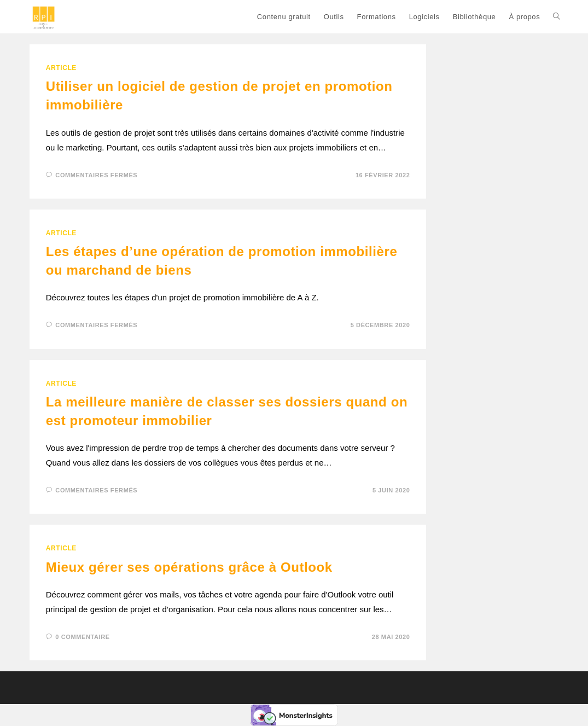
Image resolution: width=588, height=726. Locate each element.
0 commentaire (82, 637)
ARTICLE (61, 68)
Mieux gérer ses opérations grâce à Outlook (189, 567)
